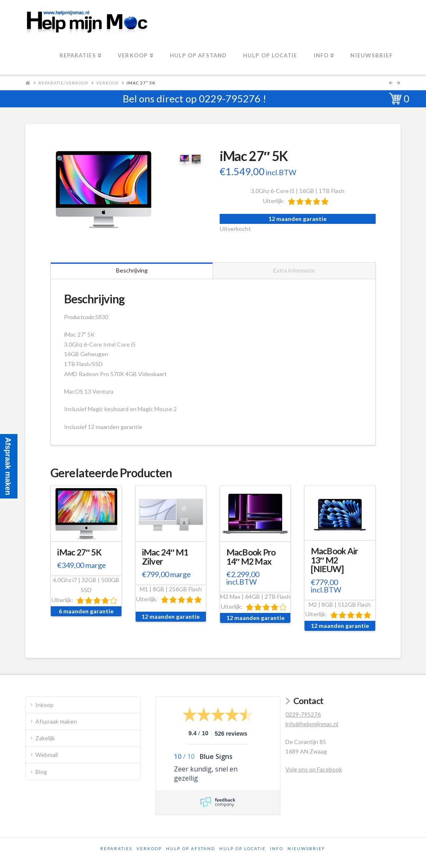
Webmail (47, 755)
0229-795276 (230, 98)
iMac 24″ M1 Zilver (165, 557)
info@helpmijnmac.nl (312, 724)
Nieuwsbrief (306, 848)
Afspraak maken (56, 721)
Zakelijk (45, 738)
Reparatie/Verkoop (63, 83)
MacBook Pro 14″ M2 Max (251, 557)
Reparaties (116, 848)
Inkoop (45, 705)
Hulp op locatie (243, 848)
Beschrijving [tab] (132, 270)
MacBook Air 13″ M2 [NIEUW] (334, 560)
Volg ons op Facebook (314, 769)
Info (277, 848)
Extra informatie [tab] (294, 270)
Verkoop (107, 83)
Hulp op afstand (191, 848)
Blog (41, 772)
